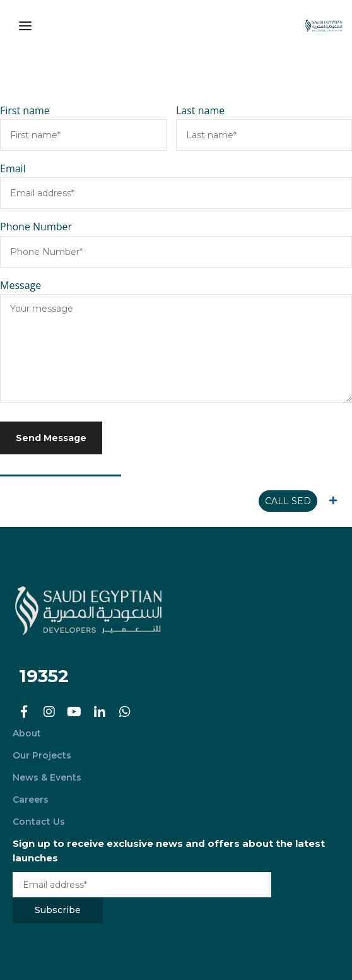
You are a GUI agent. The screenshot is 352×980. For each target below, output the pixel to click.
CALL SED (288, 501)
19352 (44, 676)
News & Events (47, 777)
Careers (31, 800)
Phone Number (36, 227)
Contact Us (39, 822)
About (27, 733)
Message (21, 285)
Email (13, 168)
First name (25, 110)
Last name (200, 110)
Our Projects (42, 755)
